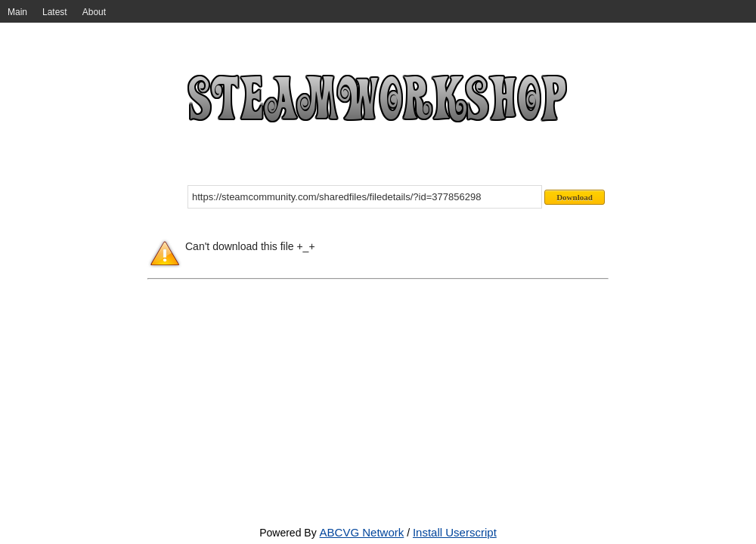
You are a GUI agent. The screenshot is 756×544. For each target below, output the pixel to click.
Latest (55, 12)
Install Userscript (455, 532)
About (94, 12)
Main (17, 12)
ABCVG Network (362, 532)
